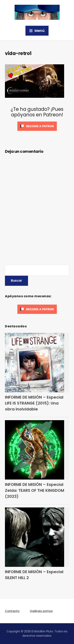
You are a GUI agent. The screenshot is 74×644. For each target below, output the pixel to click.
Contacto (12, 611)
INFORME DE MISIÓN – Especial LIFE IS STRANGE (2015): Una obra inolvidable (34, 403)
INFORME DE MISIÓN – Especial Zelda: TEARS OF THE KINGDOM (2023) (35, 490)
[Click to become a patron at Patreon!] (37, 126)
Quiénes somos (41, 611)
